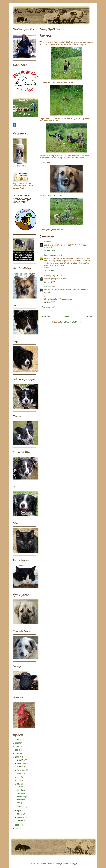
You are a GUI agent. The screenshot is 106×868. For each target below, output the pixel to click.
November (21, 764)
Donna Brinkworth (51, 255)
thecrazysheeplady (51, 276)
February (21, 818)
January (20, 821)
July (19, 777)
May (19, 784)
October (20, 767)
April (19, 811)
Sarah (46, 242)
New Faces (21, 790)
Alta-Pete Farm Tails (35, 12)
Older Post (88, 317)
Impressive (21, 800)
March (20, 814)
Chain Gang (21, 794)
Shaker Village (22, 806)
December (21, 760)
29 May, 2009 (49, 282)
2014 (17, 740)
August (20, 774)
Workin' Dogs (22, 797)
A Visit (19, 803)
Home (67, 317)
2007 (17, 829)
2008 (18, 825)
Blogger (75, 864)
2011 (17, 750)
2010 (17, 754)
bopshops (58, 864)
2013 (17, 743)
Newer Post (45, 317)
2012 (17, 747)
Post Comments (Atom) (72, 322)
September (22, 770)
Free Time (20, 787)
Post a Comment (49, 307)
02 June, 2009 (50, 302)
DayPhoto (48, 287)
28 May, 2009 (49, 251)
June (19, 781)
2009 (17, 757)
